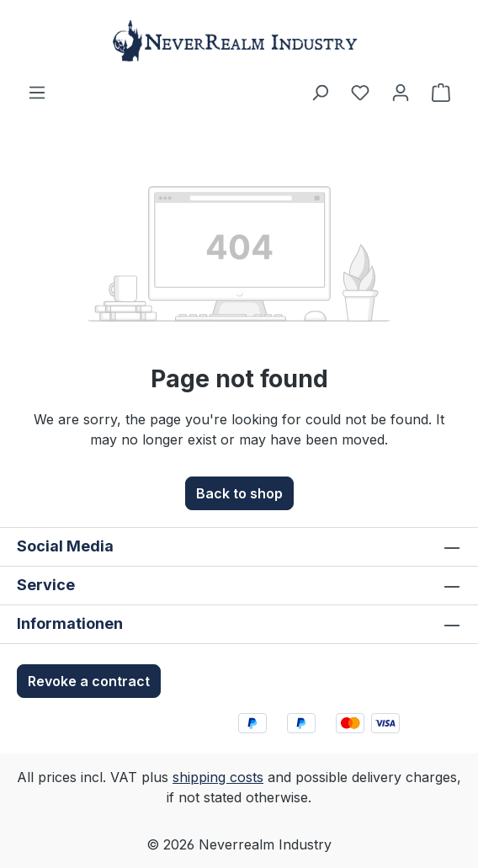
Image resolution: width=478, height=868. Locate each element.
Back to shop (239, 493)
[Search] (320, 92)
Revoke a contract (89, 681)
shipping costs (218, 777)
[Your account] (401, 92)
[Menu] (37, 92)
